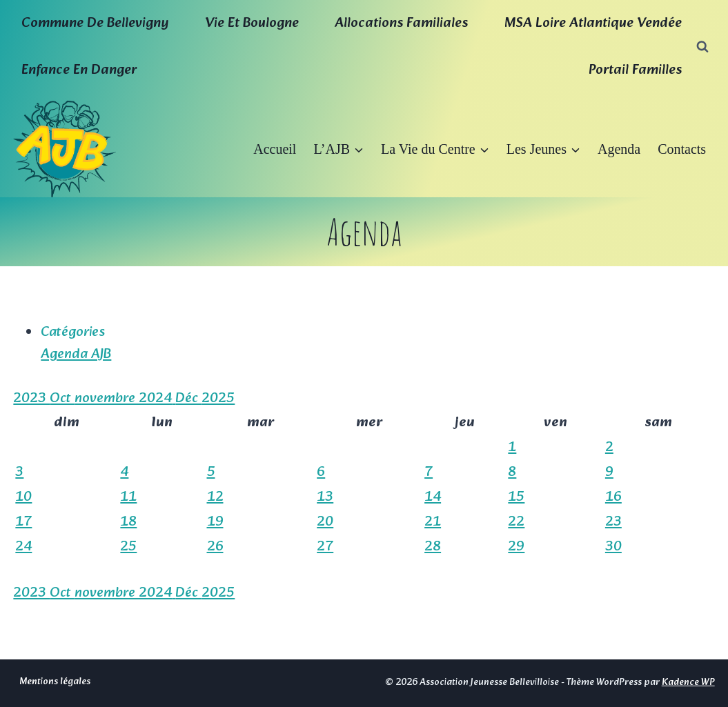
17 (23, 522)
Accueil (275, 149)
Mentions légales (55, 682)
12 (215, 497)
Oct (62, 399)
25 (128, 547)
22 (516, 522)
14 (433, 497)
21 (433, 522)
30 (613, 547)
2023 (31, 399)
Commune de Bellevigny (95, 23)
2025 (218, 399)
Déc (188, 399)
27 (325, 547)
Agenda (619, 149)
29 (516, 547)
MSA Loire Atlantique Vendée (593, 23)
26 (215, 547)
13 (325, 497)
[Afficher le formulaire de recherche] (702, 47)
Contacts (682, 149)
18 (128, 522)
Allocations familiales (401, 23)
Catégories (73, 332)
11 (128, 497)
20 (325, 522)
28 (433, 547)
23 (613, 522)
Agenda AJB (76, 355)
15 (516, 497)
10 (23, 497)
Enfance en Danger (79, 70)
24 (23, 547)
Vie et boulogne (252, 23)
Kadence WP (688, 683)
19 (215, 522)
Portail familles (635, 70)
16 (613, 497)
